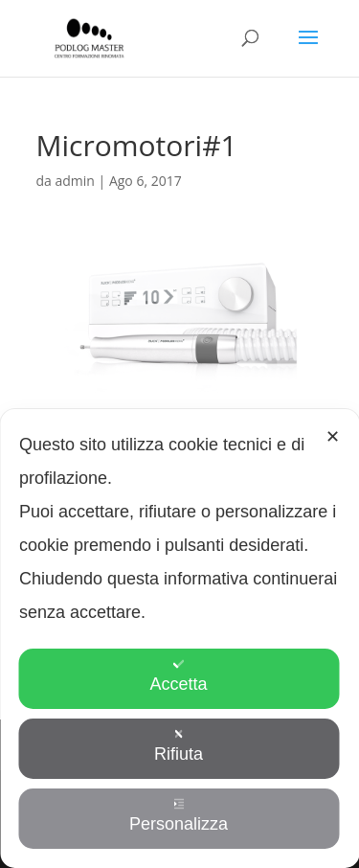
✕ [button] (333, 437)
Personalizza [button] (179, 816)
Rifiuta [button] (179, 746)
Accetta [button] (178, 676)
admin (74, 181)
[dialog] (179, 639)
